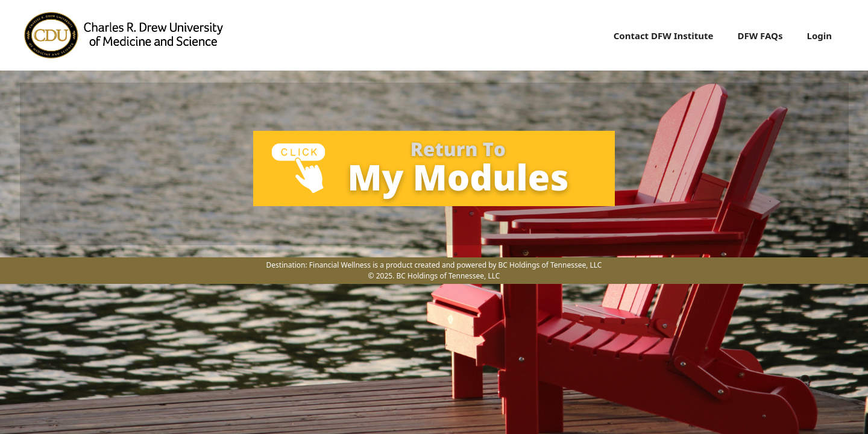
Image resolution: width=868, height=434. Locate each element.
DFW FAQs (760, 36)
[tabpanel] (434, 168)
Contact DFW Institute (664, 36)
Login (819, 36)
